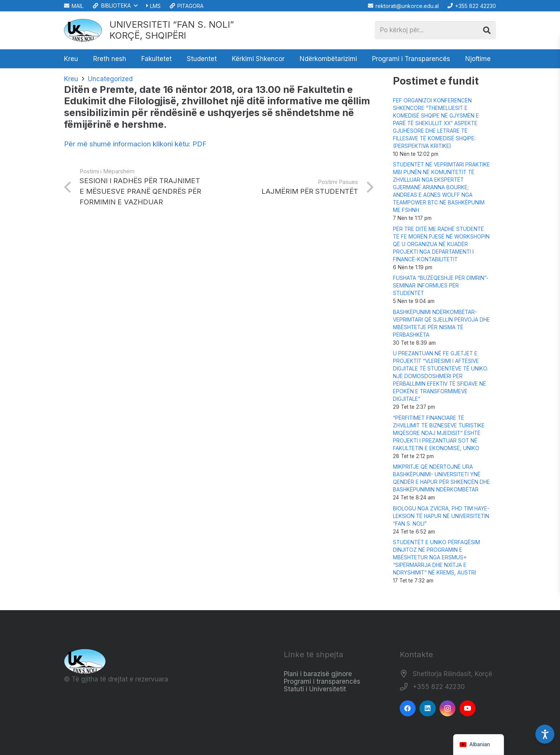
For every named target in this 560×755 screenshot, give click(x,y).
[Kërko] (487, 30)
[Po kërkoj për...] (435, 30)
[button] (115, 6)
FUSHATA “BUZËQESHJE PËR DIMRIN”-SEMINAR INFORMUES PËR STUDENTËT (441, 286)
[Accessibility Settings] (545, 734)
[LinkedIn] (428, 709)
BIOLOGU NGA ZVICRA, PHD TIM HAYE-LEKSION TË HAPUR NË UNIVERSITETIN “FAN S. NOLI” (441, 516)
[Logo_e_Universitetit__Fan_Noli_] (83, 30)
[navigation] (479, 745)
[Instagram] (448, 709)
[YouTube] (468, 709)
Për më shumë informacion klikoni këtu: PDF (135, 144)
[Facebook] (408, 709)
